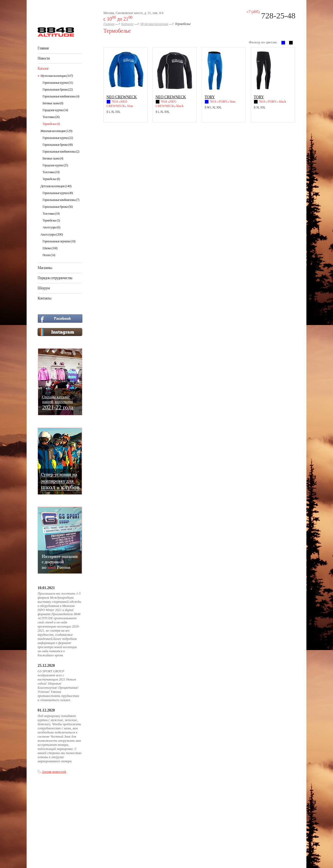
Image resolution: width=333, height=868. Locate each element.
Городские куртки (55, 110)
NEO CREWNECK (122, 97)
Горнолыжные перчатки (59, 241)
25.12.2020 (46, 666)
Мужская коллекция (57, 76)
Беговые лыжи (53, 103)
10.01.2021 (46, 588)
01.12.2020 (46, 710)
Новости (44, 58)
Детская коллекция (56, 186)
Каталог (43, 68)
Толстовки (51, 117)
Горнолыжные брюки (58, 89)
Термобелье (51, 124)
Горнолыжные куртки (58, 83)
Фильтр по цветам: (263, 42)
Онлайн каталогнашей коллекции (58, 402)
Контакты (44, 298)
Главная (43, 48)
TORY (210, 97)
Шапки (50, 248)
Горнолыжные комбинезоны (61, 96)
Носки (49, 255)
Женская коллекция (56, 131)
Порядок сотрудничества (55, 278)
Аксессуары (51, 227)
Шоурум (44, 288)
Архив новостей (54, 772)
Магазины (45, 268)
